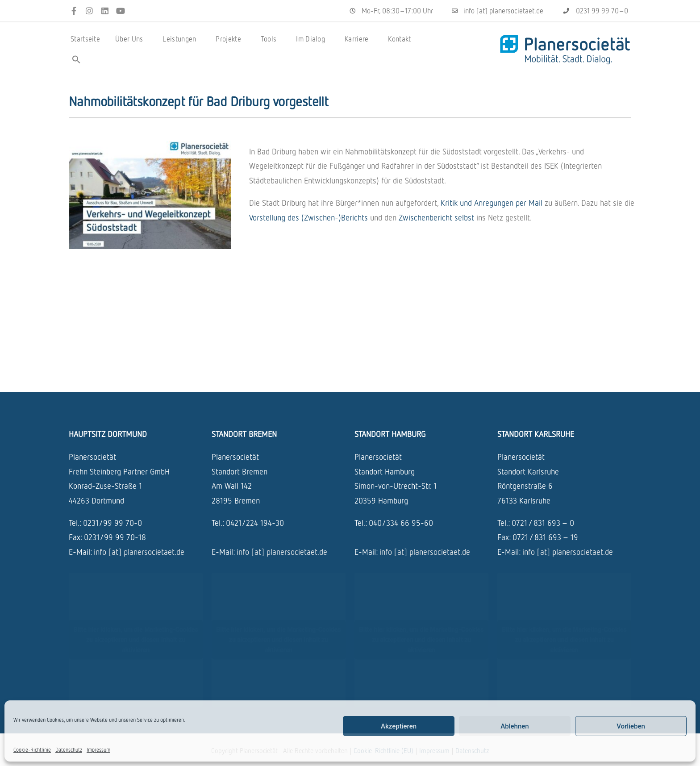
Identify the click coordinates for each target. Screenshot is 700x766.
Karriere (359, 39)
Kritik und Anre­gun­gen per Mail (492, 203)
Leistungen (181, 39)
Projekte (230, 39)
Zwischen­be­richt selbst (436, 217)
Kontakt (399, 39)
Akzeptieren (399, 726)
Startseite (85, 39)
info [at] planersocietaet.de (139, 552)
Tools (271, 39)
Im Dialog (313, 39)
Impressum (98, 750)
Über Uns (131, 39)
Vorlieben (631, 726)
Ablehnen (515, 726)
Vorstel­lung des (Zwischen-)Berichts (308, 217)
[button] (76, 59)
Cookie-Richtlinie (32, 750)
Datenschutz (69, 750)
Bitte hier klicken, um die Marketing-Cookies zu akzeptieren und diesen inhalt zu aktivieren (135, 640)
